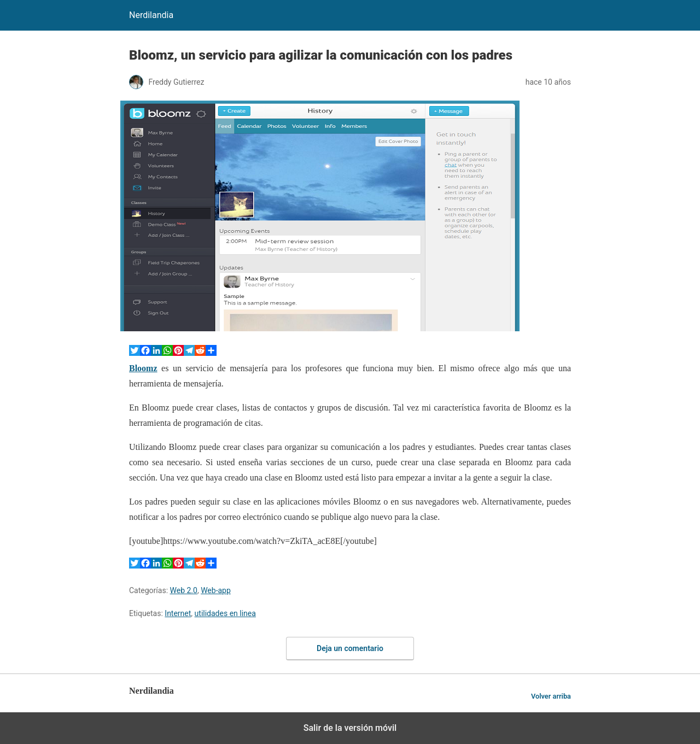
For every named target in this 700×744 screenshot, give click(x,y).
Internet (178, 613)
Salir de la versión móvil (350, 728)
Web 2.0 (184, 590)
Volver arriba (551, 696)
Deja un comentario (350, 648)
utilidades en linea (225, 613)
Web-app (216, 590)
